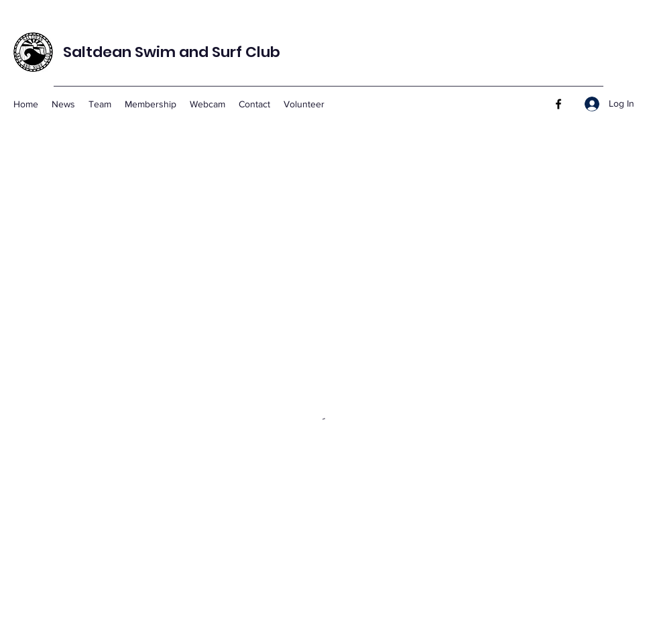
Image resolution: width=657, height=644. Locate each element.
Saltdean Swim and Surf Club (172, 52)
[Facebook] (558, 104)
